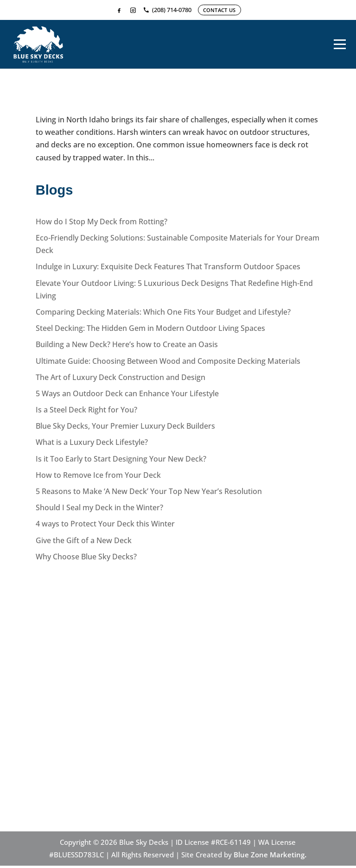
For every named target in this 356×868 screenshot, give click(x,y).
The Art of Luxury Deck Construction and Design (121, 380)
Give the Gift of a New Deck (84, 543)
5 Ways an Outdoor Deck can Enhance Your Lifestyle (127, 396)
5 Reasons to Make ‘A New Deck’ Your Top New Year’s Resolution (149, 494)
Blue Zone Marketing (269, 857)
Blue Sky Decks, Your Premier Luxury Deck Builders (125, 428)
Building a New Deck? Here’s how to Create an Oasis (127, 347)
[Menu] (340, 45)
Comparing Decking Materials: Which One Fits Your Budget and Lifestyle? (163, 314)
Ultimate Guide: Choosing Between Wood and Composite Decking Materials (168, 363)
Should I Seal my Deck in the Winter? (99, 510)
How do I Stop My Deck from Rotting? (148, 104)
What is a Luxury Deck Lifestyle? (92, 445)
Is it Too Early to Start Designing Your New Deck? (121, 461)
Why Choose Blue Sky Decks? (86, 559)
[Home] (38, 45)
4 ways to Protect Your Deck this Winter (105, 526)
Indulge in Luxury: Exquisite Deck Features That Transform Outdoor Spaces (168, 269)
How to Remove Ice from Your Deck (98, 477)
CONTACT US (219, 10)
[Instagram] (133, 10)
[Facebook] (119, 10)
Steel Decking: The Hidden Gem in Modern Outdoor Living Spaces (150, 330)
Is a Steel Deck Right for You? (86, 412)
